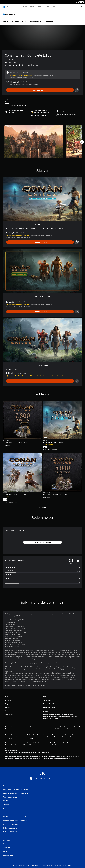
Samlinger (15, 19)
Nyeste (5, 19)
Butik (47, 6)
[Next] (82, 140)
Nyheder (40, 6)
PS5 (13, 6)
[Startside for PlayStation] (4, 6)
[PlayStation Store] (10, 12)
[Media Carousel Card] (34, 140)
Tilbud (24, 19)
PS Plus (25, 6)
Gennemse (49, 19)
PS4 (18, 6)
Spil (8, 6)
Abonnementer (36, 19)
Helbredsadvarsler (11, 749)
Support (54, 6)
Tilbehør (32, 6)
